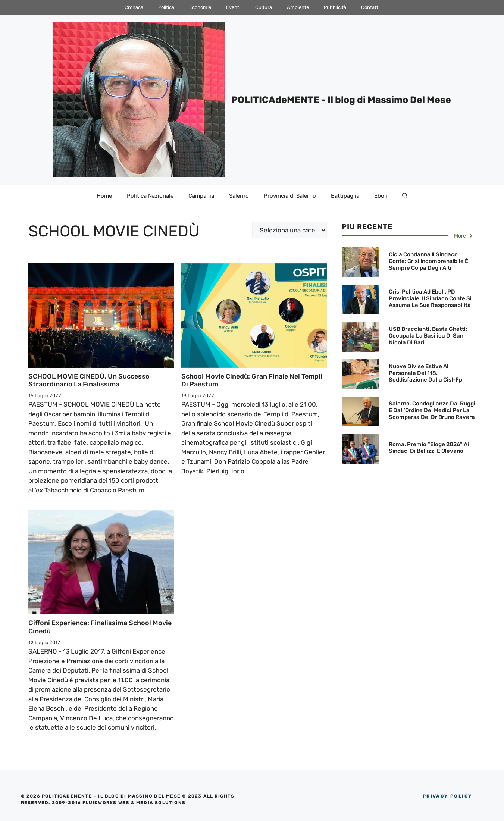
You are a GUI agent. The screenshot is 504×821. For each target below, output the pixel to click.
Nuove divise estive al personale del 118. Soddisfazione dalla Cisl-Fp (425, 373)
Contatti (370, 7)
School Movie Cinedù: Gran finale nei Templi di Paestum (252, 380)
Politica (166, 7)
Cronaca (134, 7)
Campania (201, 196)
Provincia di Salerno (290, 196)
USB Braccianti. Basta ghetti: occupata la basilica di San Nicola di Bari (428, 336)
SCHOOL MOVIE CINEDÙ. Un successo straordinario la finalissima (89, 380)
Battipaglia (345, 196)
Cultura (264, 7)
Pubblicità (335, 7)
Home (104, 196)
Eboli (381, 196)
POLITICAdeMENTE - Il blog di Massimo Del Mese (341, 100)
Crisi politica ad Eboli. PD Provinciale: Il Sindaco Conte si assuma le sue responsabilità (430, 298)
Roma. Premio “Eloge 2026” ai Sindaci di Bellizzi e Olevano (429, 448)
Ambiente (298, 7)
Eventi (233, 7)
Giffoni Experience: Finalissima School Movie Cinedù (100, 627)
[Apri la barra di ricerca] (405, 196)
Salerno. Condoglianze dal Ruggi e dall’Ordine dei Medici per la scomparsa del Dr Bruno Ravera (432, 410)
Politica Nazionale (150, 196)
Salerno (239, 196)
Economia (200, 7)
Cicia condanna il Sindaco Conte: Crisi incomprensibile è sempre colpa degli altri (428, 261)
